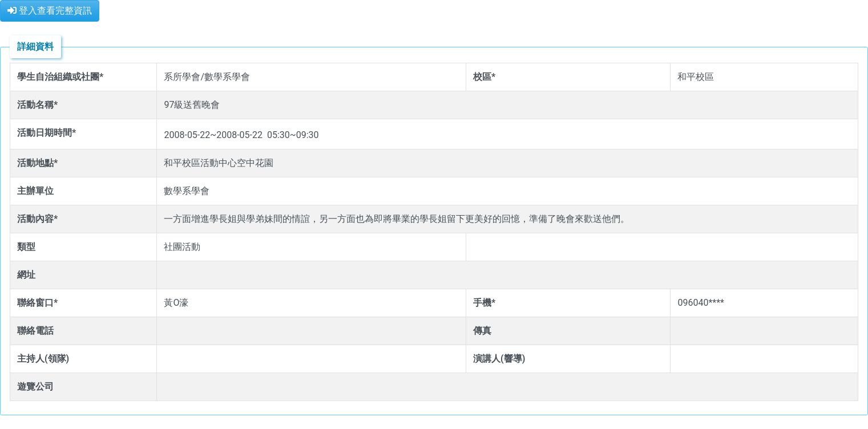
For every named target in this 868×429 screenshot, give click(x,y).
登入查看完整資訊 (50, 11)
